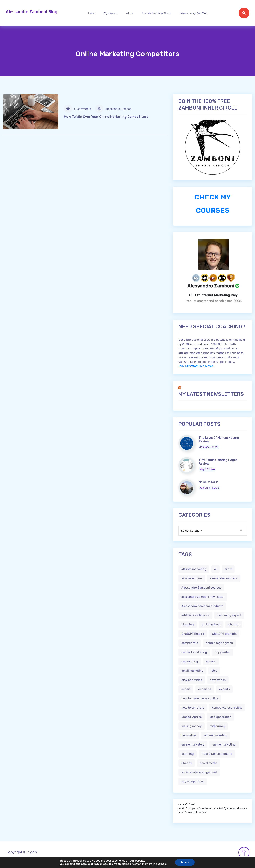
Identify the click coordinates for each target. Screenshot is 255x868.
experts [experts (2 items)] (224, 689)
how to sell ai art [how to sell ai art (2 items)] (193, 708)
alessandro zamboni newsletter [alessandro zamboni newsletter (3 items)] (203, 597)
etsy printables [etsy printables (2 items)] (192, 680)
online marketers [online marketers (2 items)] (193, 745)
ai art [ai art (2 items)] (228, 569)
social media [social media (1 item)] (209, 763)
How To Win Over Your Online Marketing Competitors (106, 117)
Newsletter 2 (208, 482)
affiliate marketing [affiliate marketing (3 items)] (194, 569)
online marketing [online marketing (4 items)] (224, 745)
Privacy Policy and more (194, 13)
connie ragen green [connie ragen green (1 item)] (219, 643)
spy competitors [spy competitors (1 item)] (192, 781)
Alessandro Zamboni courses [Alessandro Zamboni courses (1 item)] (201, 588)
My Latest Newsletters (211, 394)
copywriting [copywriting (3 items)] (190, 661)
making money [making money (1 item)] (191, 726)
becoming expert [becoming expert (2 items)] (229, 615)
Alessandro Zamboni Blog (31, 12)
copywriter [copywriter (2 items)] (222, 652)
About (130, 13)
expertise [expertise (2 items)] (205, 689)
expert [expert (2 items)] (186, 689)
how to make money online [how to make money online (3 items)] (200, 698)
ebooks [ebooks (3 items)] (211, 661)
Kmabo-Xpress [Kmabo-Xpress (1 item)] (191, 717)
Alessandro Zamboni (114, 109)
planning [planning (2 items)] (188, 754)
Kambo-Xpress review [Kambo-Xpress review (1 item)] (227, 708)
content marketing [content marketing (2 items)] (194, 652)
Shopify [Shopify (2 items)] (187, 763)
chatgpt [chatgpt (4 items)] (234, 624)
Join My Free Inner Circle (156, 13)
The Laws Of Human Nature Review (219, 440)
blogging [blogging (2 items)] (188, 624)
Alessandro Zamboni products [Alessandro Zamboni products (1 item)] (202, 606)
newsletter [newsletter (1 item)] (189, 735)
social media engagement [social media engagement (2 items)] (199, 772)
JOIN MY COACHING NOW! (196, 366)
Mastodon (7, 866)
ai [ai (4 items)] (215, 569)
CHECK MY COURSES (213, 204)
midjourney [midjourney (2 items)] (217, 726)
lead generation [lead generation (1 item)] (220, 717)
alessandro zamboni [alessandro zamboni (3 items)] (224, 578)
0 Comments (77, 109)
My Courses (111, 13)
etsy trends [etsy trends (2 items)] (218, 680)
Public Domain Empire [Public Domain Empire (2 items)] (217, 754)
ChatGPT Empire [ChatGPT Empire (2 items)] (193, 634)
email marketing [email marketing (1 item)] (192, 671)
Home (92, 13)
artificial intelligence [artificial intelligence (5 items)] (195, 615)
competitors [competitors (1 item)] (190, 643)
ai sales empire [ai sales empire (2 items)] (192, 578)
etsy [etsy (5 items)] (214, 671)
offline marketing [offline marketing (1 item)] (216, 735)
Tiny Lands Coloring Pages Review (218, 462)
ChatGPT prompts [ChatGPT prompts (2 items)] (224, 634)
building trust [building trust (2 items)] (211, 624)
